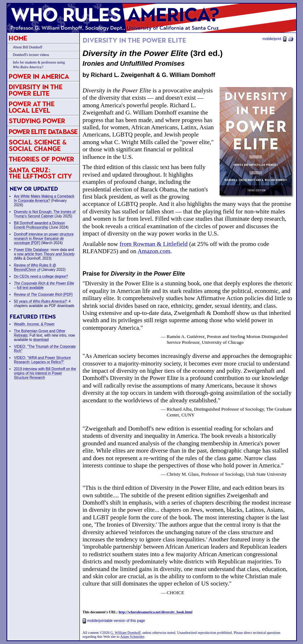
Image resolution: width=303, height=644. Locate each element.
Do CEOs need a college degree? (41, 276)
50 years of (40, 301)
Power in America (39, 76)
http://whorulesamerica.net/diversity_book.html (155, 612)
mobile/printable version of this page (114, 621)
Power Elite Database (43, 132)
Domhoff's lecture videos (31, 55)
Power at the (32, 107)
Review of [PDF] (43, 295)
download (41, 340)
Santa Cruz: (40, 173)
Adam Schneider (132, 637)
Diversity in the (36, 90)
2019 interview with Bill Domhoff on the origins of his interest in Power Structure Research (45, 373)
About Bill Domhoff (28, 47)
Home (18, 38)
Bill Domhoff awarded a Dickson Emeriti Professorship (40, 225)
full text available (30, 288)
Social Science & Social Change (38, 145)
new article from (46, 254)
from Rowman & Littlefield (153, 244)
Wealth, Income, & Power (34, 324)
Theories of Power (41, 159)
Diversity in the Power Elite (135, 40)
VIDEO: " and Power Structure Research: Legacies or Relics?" (43, 360)
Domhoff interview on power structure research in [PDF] (44, 239)
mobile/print (278, 39)
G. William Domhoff (125, 633)
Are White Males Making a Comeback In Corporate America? (44, 198)
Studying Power (37, 121)
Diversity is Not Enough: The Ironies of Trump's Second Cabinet (45, 214)
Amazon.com (154, 251)
